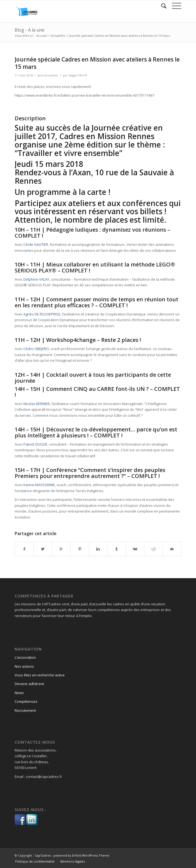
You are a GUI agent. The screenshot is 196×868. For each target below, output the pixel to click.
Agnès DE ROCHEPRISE (42, 314)
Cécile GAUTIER (36, 244)
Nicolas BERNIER (37, 404)
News (19, 693)
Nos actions (24, 666)
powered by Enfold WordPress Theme (81, 855)
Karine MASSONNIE (39, 485)
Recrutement (25, 710)
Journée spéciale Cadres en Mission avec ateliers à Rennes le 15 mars (97, 63)
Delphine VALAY (36, 279)
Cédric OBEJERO (36, 349)
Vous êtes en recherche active (40, 675)
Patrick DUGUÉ (35, 444)
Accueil (42, 36)
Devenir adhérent (29, 684)
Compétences (26, 701)
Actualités (58, 36)
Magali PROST (78, 75)
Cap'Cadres (43, 855)
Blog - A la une (29, 30)
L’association (25, 657)
